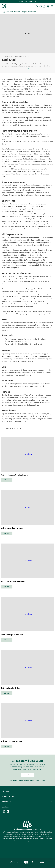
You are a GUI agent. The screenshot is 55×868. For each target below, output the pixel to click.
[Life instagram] (4, 812)
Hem (3, 56)
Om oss (27, 791)
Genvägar (27, 801)
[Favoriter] (41, 6)
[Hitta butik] (37, 6)
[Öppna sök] (28, 12)
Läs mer (7, 480)
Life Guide (9, 56)
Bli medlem (27, 775)
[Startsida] (4, 6)
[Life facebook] (8, 812)
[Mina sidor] (44, 6)
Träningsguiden (18, 56)
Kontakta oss (27, 796)
